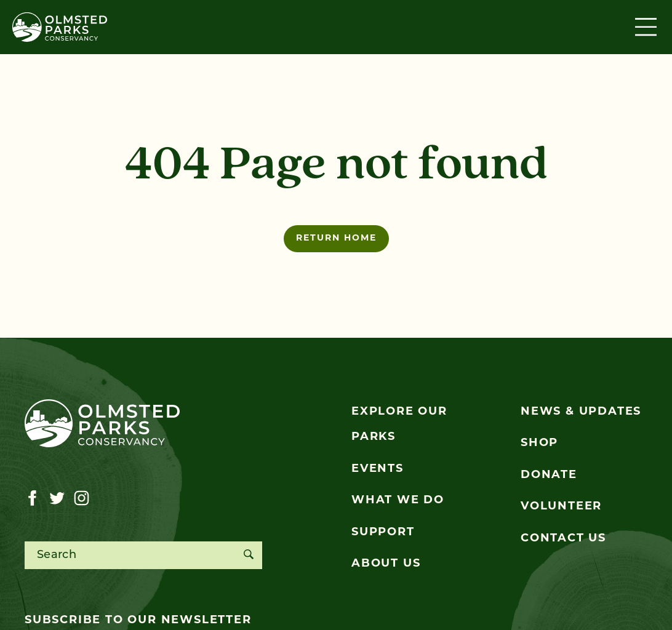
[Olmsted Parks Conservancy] (60, 27)
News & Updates (581, 412)
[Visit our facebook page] (32, 498)
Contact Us (563, 539)
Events (378, 469)
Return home (336, 238)
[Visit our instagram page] (82, 498)
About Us (386, 564)
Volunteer (561, 507)
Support (383, 532)
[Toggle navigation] (647, 27)
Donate (549, 475)
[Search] (248, 555)
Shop (539, 443)
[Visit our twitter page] (57, 498)
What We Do (398, 500)
